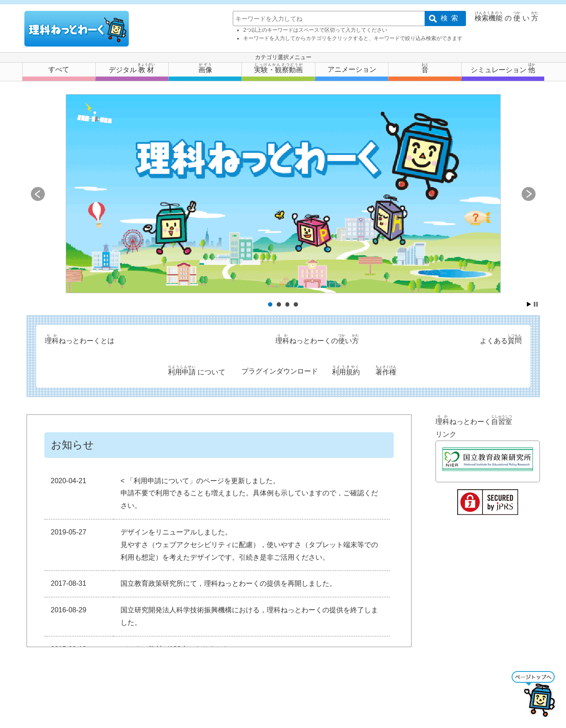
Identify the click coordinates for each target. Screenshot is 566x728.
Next (529, 194)
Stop (536, 304)
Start (529, 304)
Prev (38, 194)
